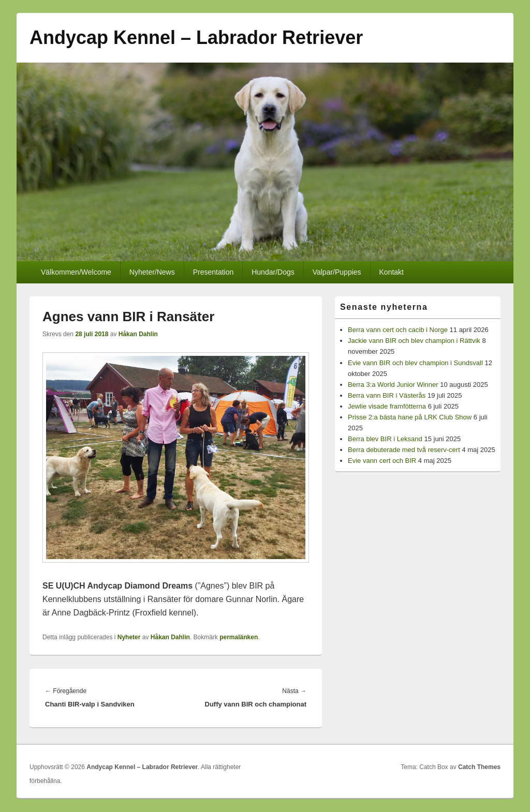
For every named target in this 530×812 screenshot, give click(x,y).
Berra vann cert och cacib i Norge (398, 330)
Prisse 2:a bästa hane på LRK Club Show (410, 417)
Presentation (214, 272)
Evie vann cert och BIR (382, 461)
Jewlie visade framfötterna (387, 406)
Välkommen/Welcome (76, 272)
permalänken (239, 637)
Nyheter (129, 637)
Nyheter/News (152, 272)
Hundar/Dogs (273, 272)
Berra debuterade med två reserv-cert (404, 450)
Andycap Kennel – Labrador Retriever (196, 37)
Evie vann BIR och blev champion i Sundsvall (415, 363)
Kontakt (392, 272)
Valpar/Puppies (337, 272)
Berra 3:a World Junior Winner (393, 385)
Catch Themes (479, 767)
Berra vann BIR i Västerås (387, 395)
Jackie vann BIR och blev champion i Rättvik (414, 341)
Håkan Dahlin (138, 334)
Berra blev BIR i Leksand (385, 439)
